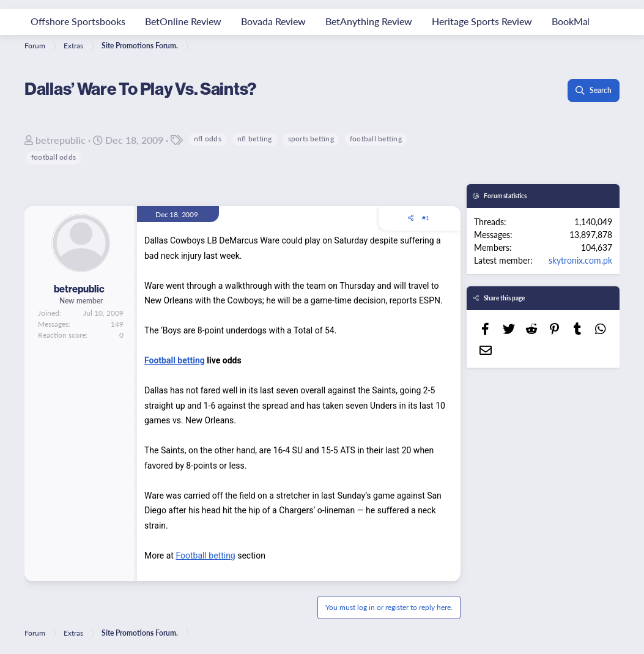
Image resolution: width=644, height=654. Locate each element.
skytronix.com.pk (580, 260)
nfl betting (255, 139)
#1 (426, 218)
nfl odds (208, 139)
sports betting (311, 139)
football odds (54, 157)
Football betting (175, 360)
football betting (376, 139)
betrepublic (61, 140)
